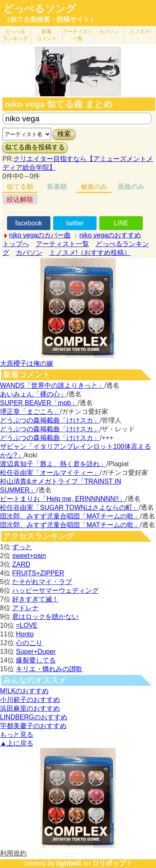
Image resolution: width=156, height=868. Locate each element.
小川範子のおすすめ (30, 700)
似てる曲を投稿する (35, 147)
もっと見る (17, 735)
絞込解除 (20, 199)
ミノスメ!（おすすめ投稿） (90, 253)
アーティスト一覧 (62, 244)
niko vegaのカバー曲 (40, 235)
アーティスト (78, 35)
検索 (64, 134)
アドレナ (25, 608)
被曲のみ (94, 187)
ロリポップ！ (112, 863)
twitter (75, 223)
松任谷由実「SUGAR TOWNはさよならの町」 (69, 507)
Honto (25, 634)
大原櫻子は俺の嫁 (27, 363)
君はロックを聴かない (45, 617)
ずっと (22, 547)
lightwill (69, 863)
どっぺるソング (40, 9)
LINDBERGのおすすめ (34, 717)
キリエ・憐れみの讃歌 (49, 669)
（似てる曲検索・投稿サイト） (50, 19)
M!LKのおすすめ (24, 691)
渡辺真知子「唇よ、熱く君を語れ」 (53, 464)
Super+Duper (36, 652)
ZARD (21, 564)
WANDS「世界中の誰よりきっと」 (52, 385)
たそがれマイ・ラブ (42, 582)
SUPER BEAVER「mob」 (39, 403)
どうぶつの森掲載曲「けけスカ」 (50, 420)
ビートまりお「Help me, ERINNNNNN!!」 (63, 499)
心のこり (29, 643)
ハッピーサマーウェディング (55, 590)
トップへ (16, 244)
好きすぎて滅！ (35, 599)
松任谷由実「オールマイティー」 (50, 473)
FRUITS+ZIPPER (38, 573)
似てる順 (20, 187)
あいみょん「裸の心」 (33, 394)
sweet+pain (29, 556)
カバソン (109, 32)
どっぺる (15, 35)
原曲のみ (131, 187)
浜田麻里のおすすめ (30, 708)
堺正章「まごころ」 (30, 412)
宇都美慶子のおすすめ (33, 726)
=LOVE (27, 625)
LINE (121, 223)
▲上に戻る (17, 743)
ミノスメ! (140, 32)
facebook (28, 223)
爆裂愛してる (36, 660)
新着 (47, 35)
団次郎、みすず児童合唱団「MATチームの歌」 (70, 516)
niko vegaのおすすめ (110, 235)
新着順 (57, 187)
